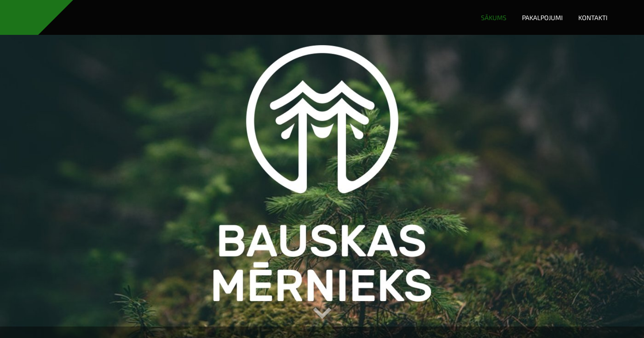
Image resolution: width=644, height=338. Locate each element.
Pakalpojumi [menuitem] (542, 17)
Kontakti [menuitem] (593, 17)
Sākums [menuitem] (494, 17)
